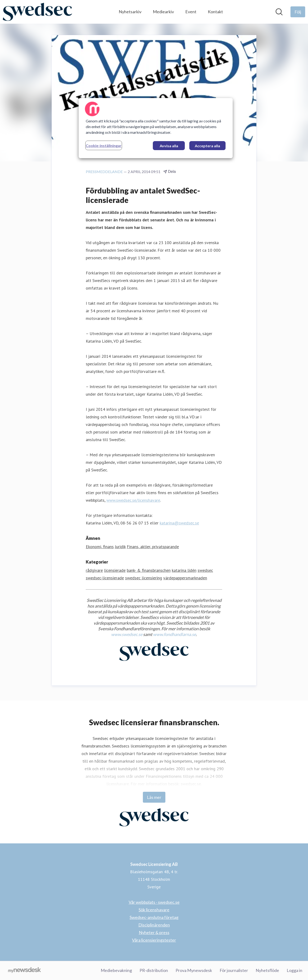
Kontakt (215, 12)
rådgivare (94, 570)
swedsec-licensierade (105, 578)
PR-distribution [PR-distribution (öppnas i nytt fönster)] (154, 970)
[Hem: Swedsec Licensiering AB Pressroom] (37, 12)
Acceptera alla (207, 146)
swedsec (205, 570)
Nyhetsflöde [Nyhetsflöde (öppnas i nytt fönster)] (267, 970)
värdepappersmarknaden (185, 578)
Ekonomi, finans (100, 547)
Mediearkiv (163, 12)
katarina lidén (184, 570)
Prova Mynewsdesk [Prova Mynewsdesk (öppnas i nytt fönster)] (194, 970)
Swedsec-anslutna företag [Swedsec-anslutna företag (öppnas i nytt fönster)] (154, 917)
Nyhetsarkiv (130, 12)
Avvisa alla (169, 146)
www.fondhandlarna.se (174, 634)
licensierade (115, 570)
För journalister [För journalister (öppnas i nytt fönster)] (234, 970)
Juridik (120, 547)
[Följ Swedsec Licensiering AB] (298, 12)
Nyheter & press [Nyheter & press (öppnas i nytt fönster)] (154, 932)
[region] (156, 128)
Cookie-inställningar (104, 145)
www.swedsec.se (127, 634)
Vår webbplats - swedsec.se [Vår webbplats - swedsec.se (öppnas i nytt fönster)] (154, 902)
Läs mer (154, 797)
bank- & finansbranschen (149, 570)
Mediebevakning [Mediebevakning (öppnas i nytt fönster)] (116, 970)
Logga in (294, 970)
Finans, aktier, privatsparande (153, 547)
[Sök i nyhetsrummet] (279, 12)
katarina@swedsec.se (179, 523)
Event (191, 12)
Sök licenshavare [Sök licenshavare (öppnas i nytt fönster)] (154, 910)
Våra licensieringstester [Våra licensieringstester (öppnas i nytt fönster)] (154, 940)
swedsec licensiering (144, 578)
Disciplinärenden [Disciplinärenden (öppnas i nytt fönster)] (154, 925)
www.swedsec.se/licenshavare (133, 500)
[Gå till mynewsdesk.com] (25, 971)
